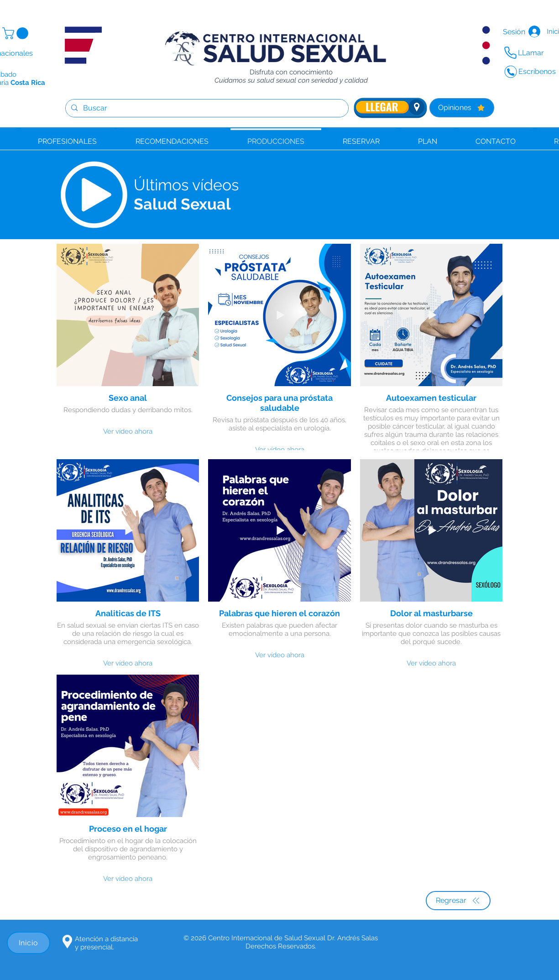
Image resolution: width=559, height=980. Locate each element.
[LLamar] (525, 53)
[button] (17, 33)
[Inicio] (29, 943)
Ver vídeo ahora (128, 431)
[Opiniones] (462, 108)
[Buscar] (206, 108)
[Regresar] (458, 901)
